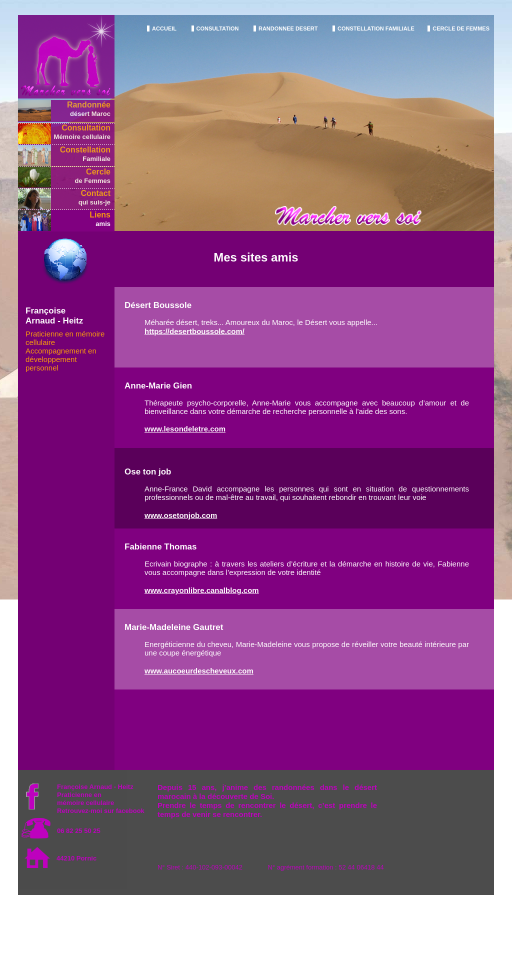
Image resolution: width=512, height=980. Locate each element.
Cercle (98, 172)
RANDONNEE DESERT (288, 28)
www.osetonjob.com (181, 515)
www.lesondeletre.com (185, 429)
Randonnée (89, 105)
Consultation (86, 128)
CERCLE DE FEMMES (461, 28)
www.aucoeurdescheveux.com (199, 671)
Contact (95, 193)
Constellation (85, 150)
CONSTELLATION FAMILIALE (376, 28)
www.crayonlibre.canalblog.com (202, 590)
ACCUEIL (164, 28)
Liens (100, 215)
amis (103, 224)
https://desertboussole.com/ (194, 331)
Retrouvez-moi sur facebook (101, 811)
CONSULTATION (218, 28)
